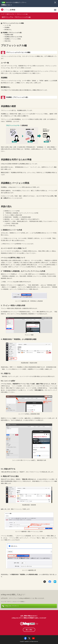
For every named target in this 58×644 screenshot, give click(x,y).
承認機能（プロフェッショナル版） (12, 33)
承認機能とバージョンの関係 (13, 39)
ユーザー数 (8, 25)
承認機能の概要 (9, 35)
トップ (2, 14)
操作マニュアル (10, 14)
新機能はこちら (6, 5)
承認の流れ (8, 41)
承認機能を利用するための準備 (13, 37)
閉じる (55, 2)
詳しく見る (29, 630)
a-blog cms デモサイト (11, 606)
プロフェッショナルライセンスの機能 (12, 23)
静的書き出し (8, 30)
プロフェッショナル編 (22, 14)
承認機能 (7, 27)
